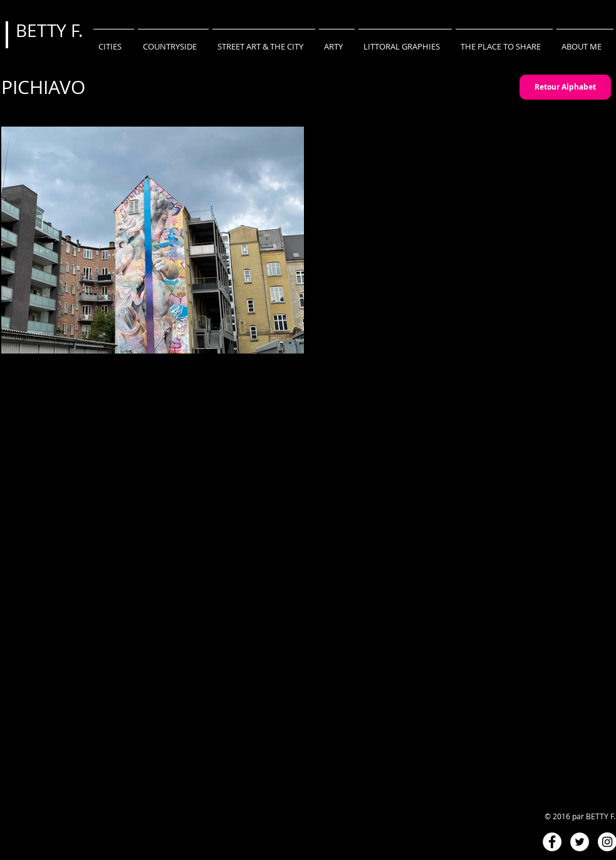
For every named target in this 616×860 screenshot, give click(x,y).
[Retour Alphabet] (565, 87)
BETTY (43, 30)
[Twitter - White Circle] (580, 842)
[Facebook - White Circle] (552, 842)
